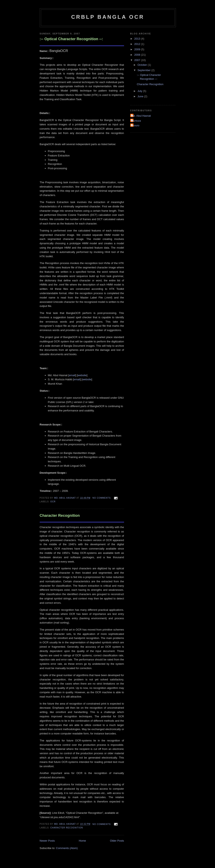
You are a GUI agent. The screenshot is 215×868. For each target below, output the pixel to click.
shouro (135, 125)
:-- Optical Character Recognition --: (71, 39)
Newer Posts (47, 841)
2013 (138, 39)
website (82, 375)
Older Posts (117, 841)
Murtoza (136, 121)
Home (82, 841)
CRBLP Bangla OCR (108, 17)
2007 (138, 60)
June (141, 96)
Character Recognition (60, 516)
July (140, 91)
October (143, 65)
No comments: (102, 498)
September (144, 70)
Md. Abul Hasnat (141, 116)
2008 (138, 55)
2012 (138, 44)
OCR (53, 502)
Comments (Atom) (67, 848)
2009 (138, 49)
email (72, 375)
